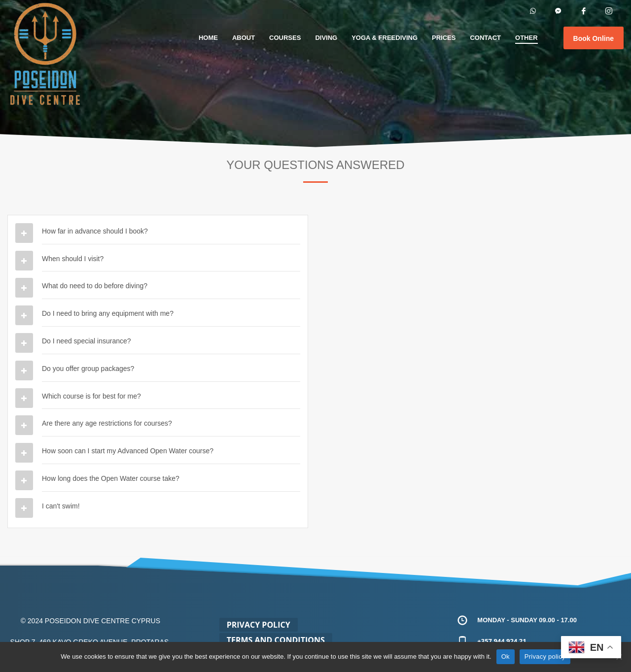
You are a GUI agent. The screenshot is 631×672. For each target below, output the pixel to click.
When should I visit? (73, 259)
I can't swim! (61, 506)
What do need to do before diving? (95, 286)
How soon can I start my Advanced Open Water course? (128, 451)
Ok (506, 656)
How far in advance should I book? (95, 231)
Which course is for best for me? (91, 396)
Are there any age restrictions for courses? (107, 423)
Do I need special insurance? (87, 341)
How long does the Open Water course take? (111, 478)
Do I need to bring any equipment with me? (108, 313)
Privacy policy (545, 656)
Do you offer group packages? (88, 369)
